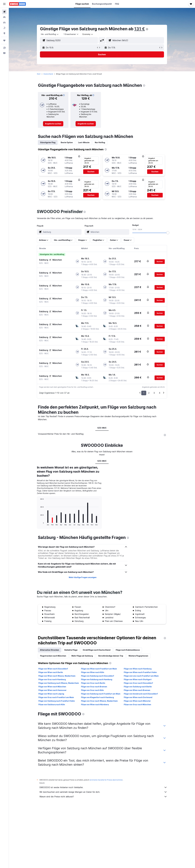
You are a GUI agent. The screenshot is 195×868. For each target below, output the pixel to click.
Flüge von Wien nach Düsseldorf (53, 669)
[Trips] (4, 41)
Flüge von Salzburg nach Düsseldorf (97, 676)
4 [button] (160, 393)
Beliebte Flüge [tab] (71, 650)
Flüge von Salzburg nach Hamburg (97, 679)
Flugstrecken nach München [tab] (53, 656)
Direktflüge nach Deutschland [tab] (97, 650)
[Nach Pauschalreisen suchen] (4, 28)
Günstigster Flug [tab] (48, 142)
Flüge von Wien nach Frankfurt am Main (99, 669)
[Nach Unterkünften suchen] (4, 17)
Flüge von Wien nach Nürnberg (95, 704)
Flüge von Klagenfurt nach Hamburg (97, 697)
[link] (53, 124)
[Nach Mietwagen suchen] (4, 22)
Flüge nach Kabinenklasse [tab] (128, 650)
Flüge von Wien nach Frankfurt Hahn (140, 672)
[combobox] (50, 34)
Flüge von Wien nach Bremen (137, 690)
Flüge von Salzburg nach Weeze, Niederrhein (59, 683)
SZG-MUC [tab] (102, 428)
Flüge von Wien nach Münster (137, 701)
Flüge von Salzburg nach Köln (52, 704)
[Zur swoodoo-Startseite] (18, 4)
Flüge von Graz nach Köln (92, 690)
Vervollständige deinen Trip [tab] (111, 656)
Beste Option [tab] (67, 142)
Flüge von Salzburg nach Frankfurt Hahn (57, 701)
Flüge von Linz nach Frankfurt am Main (141, 676)
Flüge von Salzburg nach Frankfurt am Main (101, 694)
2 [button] (149, 393)
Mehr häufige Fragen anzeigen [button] (83, 577)
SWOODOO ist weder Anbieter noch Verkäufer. (103, 787)
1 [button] (144, 393)
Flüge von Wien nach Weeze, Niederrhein (57, 676)
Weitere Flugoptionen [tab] (138, 656)
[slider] (168, 233)
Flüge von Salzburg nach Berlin (138, 687)
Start (39, 74)
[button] (4, 4)
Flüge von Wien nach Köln (93, 672)
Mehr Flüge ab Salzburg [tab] (82, 656)
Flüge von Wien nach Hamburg (138, 669)
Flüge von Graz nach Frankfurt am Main (56, 697)
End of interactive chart (39, 523)
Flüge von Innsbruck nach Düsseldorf (141, 694)
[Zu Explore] (4, 33)
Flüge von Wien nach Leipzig (51, 694)
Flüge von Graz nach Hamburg (52, 679)
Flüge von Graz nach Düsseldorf (138, 683)
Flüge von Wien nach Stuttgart (138, 679)
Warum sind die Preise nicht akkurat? (103, 797)
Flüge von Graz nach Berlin (93, 683)
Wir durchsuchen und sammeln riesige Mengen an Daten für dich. (103, 792)
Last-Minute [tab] (84, 142)
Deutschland (48, 74)
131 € (140, 29)
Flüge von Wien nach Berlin (51, 672)
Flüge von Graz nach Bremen (94, 687)
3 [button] (154, 393)
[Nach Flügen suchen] (4, 12)
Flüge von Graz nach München (137, 704)
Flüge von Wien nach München (52, 687)
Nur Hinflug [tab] (100, 142)
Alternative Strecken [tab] (50, 650)
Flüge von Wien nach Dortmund (138, 697)
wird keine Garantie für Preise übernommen (106, 780)
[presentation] (147, 29)
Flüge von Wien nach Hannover (52, 690)
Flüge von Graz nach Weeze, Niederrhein (99, 701)
